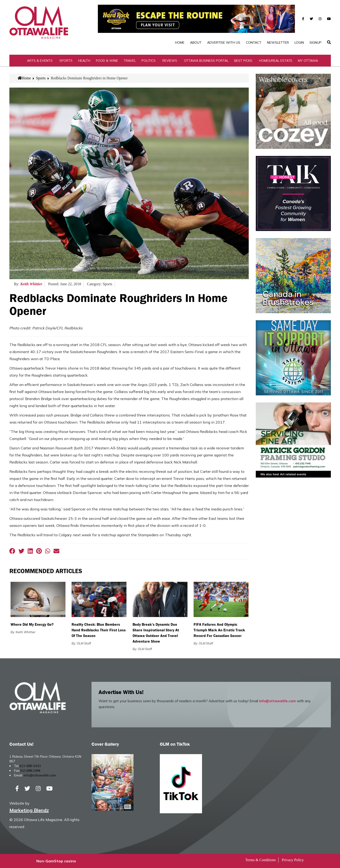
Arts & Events (40, 61)
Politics (149, 61)
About (196, 42)
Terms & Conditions (260, 860)
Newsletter (278, 42)
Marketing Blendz (29, 810)
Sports (66, 61)
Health (84, 61)
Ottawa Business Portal (206, 61)
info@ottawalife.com (277, 701)
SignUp (315, 42)
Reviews (170, 61)
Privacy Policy (293, 860)
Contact (254, 42)
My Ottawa (308, 61)
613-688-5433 (30, 766)
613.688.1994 (30, 771)
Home (180, 42)
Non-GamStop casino (56, 861)
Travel (130, 61)
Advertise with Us (224, 42)
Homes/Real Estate (276, 61)
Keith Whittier (31, 284)
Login (299, 42)
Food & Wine (107, 61)
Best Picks (243, 61)
